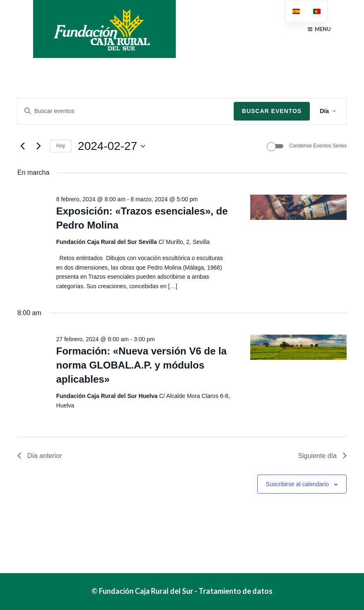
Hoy (61, 146)
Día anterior (40, 456)
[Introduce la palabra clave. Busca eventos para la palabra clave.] (126, 111)
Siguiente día (322, 456)
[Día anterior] (22, 146)
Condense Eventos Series (318, 146)
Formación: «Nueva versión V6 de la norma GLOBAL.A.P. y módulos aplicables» (141, 365)
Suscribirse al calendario (298, 484)
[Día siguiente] (38, 146)
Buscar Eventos (272, 111)
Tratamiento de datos (236, 591)
